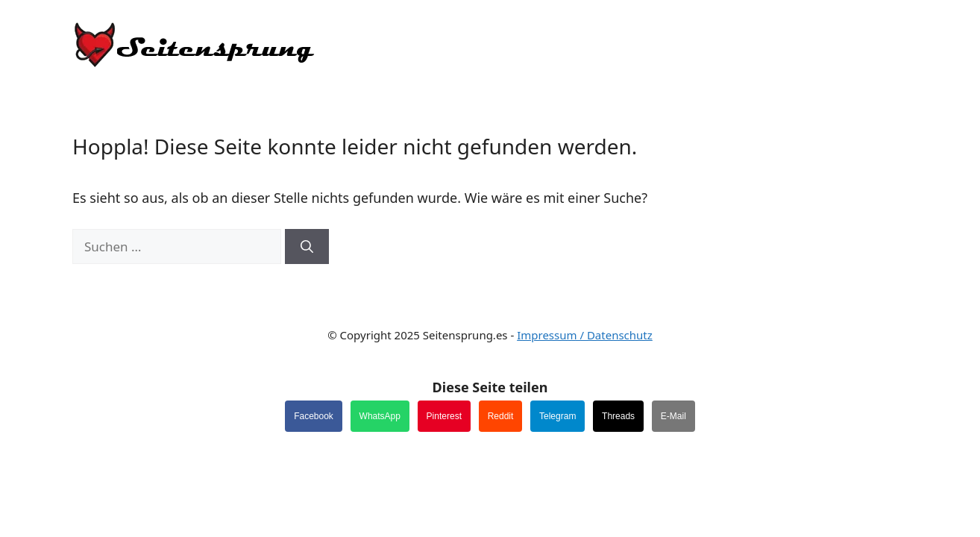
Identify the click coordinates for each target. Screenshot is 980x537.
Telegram (557, 416)
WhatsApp (380, 416)
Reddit (501, 416)
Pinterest (444, 416)
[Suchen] (307, 247)
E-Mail (673, 416)
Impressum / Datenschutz (585, 335)
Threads (618, 416)
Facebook (314, 416)
